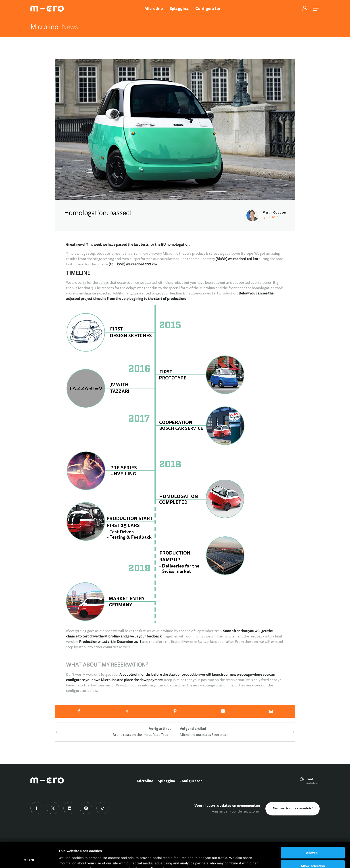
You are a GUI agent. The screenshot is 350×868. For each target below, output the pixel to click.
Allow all (313, 829)
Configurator (191, 781)
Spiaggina (166, 781)
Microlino (145, 781)
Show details (234, 859)
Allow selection (313, 842)
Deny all (313, 855)
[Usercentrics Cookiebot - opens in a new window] (29, 859)
